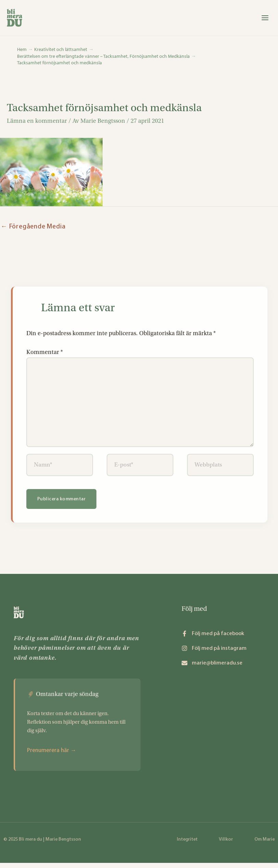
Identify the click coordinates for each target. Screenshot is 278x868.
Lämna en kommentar (37, 124)
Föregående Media (33, 229)
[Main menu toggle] (263, 19)
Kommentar (45, 356)
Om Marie (264, 844)
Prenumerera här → (52, 755)
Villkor (226, 844)
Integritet (187, 844)
